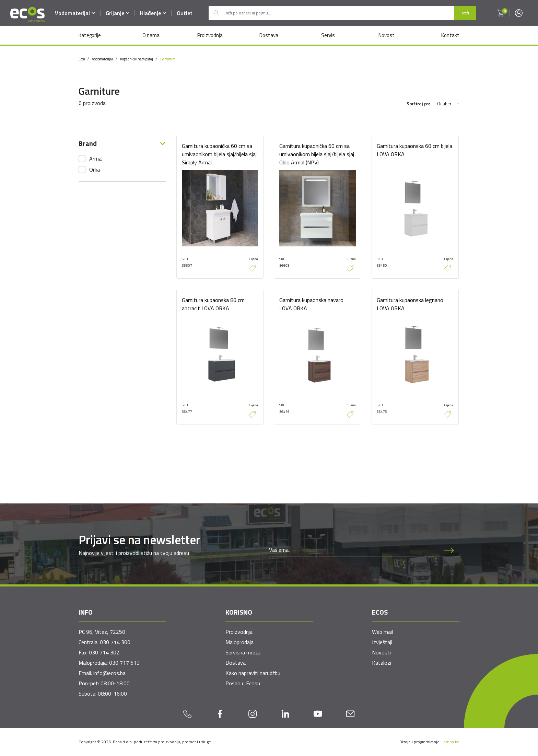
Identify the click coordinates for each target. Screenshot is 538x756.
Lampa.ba (451, 742)
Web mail (382, 632)
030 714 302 (104, 653)
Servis (328, 35)
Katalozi (382, 663)
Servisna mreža (243, 653)
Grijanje (118, 13)
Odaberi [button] (448, 104)
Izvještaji (382, 642)
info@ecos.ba (109, 673)
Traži (465, 13)
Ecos (82, 59)
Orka (95, 170)
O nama (151, 35)
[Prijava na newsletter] (449, 550)
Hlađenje (153, 13)
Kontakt (450, 35)
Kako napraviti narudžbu (253, 673)
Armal (96, 159)
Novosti (387, 35)
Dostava (269, 35)
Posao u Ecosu (243, 684)
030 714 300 (115, 642)
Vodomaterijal (75, 13)
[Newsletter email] (354, 550)
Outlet (185, 13)
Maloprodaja (239, 642)
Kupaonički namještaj (137, 59)
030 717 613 (124, 663)
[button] (501, 13)
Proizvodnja (210, 35)
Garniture (168, 59)
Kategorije (90, 35)
